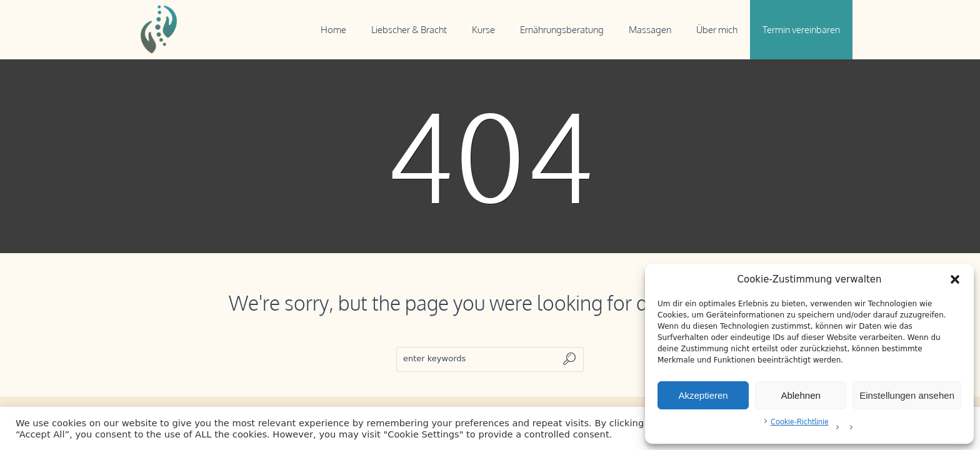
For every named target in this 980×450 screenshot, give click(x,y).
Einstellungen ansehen (907, 395)
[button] (955, 279)
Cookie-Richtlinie (800, 422)
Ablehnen (800, 395)
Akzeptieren (703, 395)
